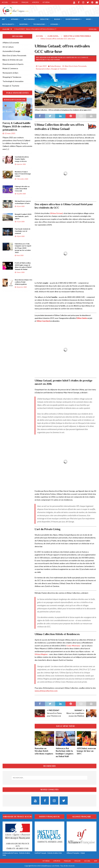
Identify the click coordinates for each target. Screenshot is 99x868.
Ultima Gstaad (56, 213)
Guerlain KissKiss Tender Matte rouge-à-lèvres (22, 159)
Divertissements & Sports (13, 64)
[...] (8, 149)
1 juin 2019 (42, 66)
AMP (96, 861)
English (15, 2)
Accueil (5, 2)
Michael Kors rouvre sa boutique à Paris (23, 202)
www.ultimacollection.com (46, 691)
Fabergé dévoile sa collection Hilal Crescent (22, 188)
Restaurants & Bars (43, 69)
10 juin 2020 (20, 236)
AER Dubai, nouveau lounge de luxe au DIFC (86, 751)
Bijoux (57, 19)
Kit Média (46, 2)
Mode (88, 19)
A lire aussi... (53, 36)
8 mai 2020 (20, 255)
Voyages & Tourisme (59, 69)
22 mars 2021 (10, 133)
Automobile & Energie (11, 51)
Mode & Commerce (10, 68)
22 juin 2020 (20, 206)
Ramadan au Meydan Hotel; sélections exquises (44, 751)
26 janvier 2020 (22, 287)
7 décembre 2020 (22, 179)
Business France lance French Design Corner (23, 174)
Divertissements (73, 19)
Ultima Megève (41, 654)
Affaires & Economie (11, 42)
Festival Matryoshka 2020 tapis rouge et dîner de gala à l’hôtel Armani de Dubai (23, 266)
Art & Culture (8, 47)
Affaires (15, 19)
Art (4, 19)
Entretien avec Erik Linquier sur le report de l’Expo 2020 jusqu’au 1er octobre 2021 (23, 248)
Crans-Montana (73, 645)
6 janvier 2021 (21, 164)
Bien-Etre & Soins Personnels (76, 66)
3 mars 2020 (20, 272)
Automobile (29, 19)
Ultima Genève (82, 318)
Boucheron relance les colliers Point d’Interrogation (24, 282)
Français (25, 2)
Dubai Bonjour (55, 66)
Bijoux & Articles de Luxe (13, 59)
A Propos (35, 2)
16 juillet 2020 (21, 193)
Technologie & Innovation (13, 81)
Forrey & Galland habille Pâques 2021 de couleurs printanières (17, 126)
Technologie (39, 24)
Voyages (54, 24)
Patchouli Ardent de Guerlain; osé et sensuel (23, 231)
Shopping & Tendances (12, 77)
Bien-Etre (44, 19)
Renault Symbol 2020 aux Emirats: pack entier (23, 216)
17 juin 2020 (20, 221)
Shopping (23, 24)
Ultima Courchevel (43, 321)
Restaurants (8, 24)
